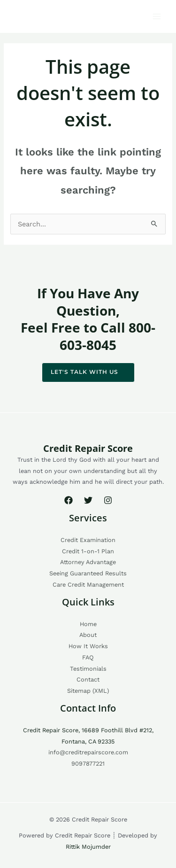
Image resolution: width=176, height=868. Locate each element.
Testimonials (88, 669)
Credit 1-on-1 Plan (88, 551)
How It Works (88, 646)
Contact (88, 679)
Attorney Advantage (88, 562)
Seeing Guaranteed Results (88, 573)
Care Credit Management (88, 585)
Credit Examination (88, 540)
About (88, 635)
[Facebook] (69, 500)
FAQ (88, 657)
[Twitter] (88, 500)
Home (88, 624)
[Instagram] (108, 500)
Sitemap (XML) (88, 691)
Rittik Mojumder (88, 847)
